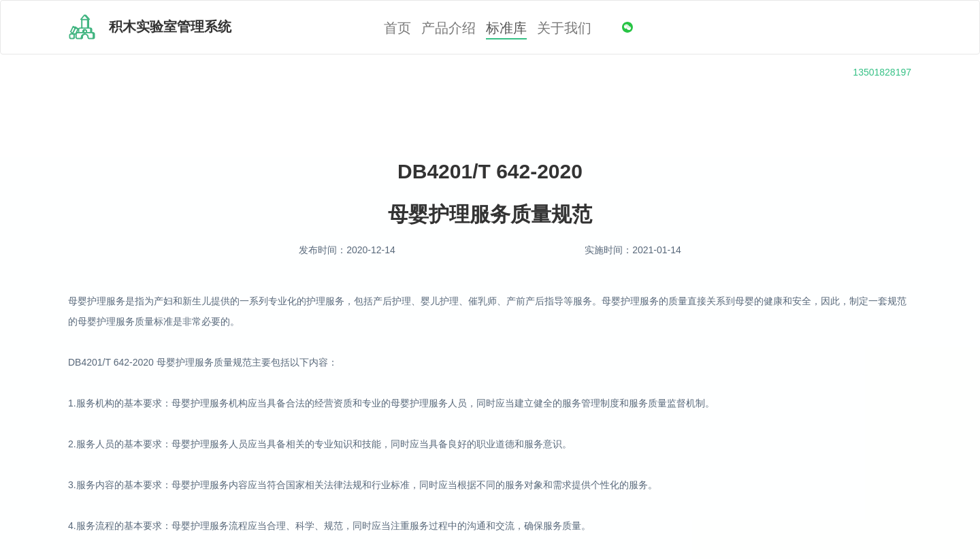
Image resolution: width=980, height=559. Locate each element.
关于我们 (564, 28)
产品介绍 (448, 28)
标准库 (506, 28)
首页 (397, 28)
